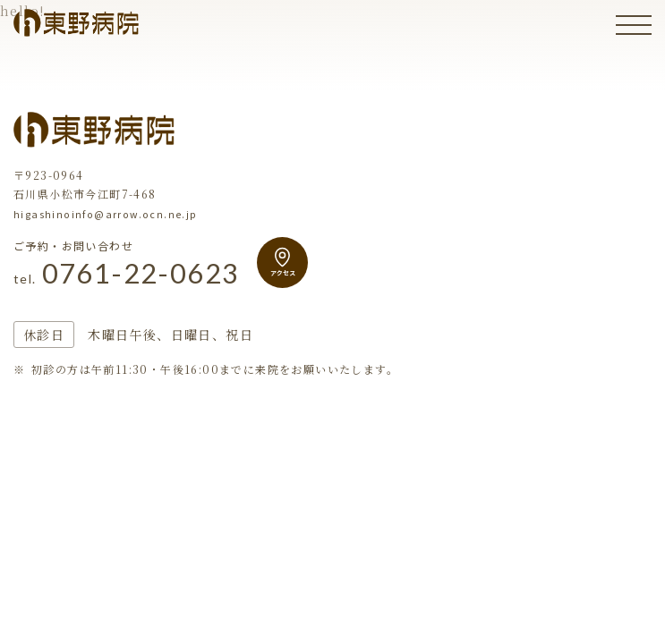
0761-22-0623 (131, 275)
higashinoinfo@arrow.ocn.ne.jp (106, 214)
